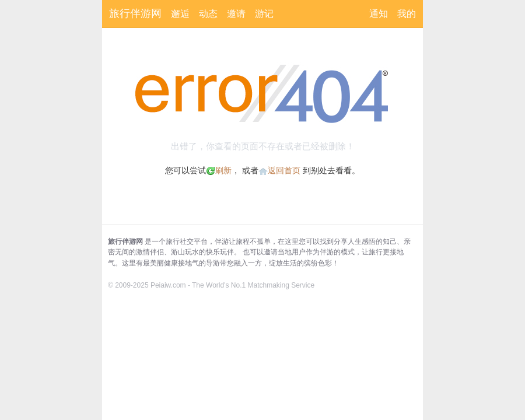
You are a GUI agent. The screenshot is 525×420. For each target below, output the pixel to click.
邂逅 (180, 14)
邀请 (236, 14)
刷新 (219, 170)
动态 (208, 14)
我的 (407, 14)
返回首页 (284, 170)
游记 (264, 14)
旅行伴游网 (135, 13)
